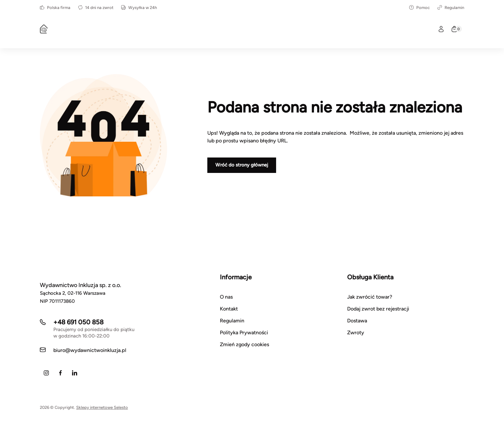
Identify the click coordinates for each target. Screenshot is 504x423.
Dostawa (357, 321)
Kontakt (229, 309)
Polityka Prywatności (244, 333)
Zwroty (356, 333)
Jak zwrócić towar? (370, 297)
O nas (226, 297)
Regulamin (451, 8)
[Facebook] (60, 373)
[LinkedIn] (75, 373)
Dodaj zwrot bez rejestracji (378, 309)
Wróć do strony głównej (242, 165)
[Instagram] (46, 373)
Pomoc (419, 8)
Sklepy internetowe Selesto (102, 407)
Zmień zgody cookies (244, 344)
